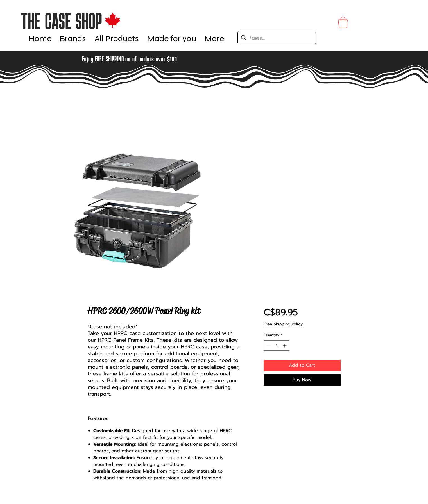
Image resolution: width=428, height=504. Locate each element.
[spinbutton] (277, 345)
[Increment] (285, 345)
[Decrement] (268, 345)
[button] (73, 38)
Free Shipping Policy (283, 324)
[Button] (71, 20)
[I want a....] (277, 38)
